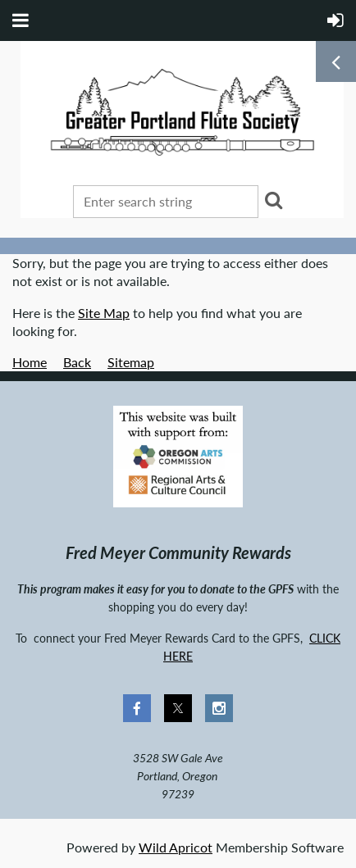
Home (30, 362)
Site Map (104, 313)
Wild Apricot (176, 847)
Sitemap (131, 362)
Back (77, 362)
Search (274, 200)
